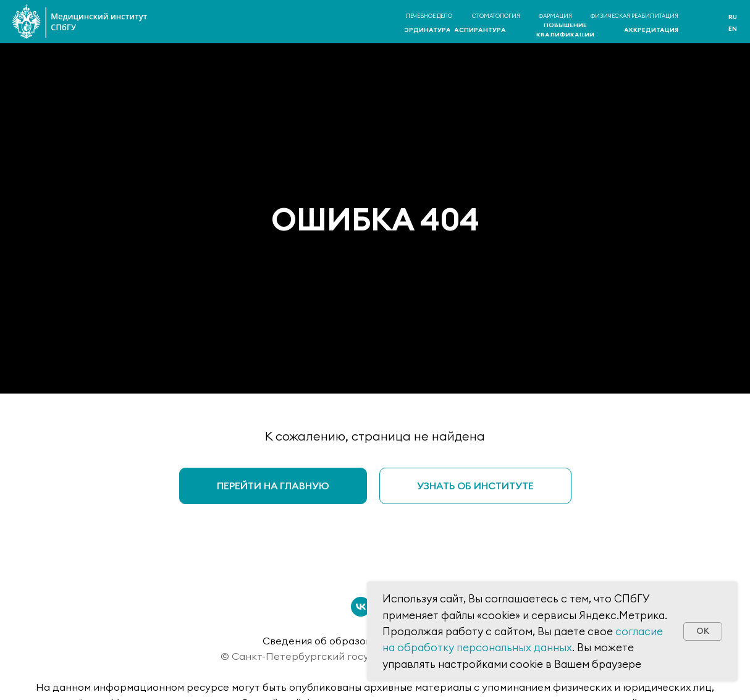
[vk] (361, 607)
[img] (704, 23)
